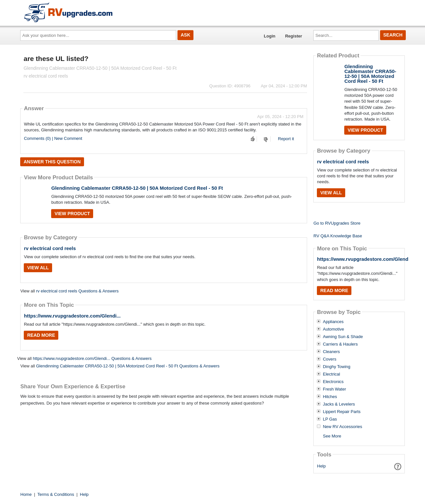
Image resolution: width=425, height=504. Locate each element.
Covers (329, 359)
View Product (72, 214)
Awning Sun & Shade (343, 337)
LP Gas (330, 419)
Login (269, 36)
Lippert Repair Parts (342, 412)
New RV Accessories (342, 427)
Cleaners (331, 352)
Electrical (331, 374)
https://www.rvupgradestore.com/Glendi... (72, 316)
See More (332, 436)
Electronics (333, 382)
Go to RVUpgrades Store (337, 223)
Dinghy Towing (336, 367)
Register (293, 36)
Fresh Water (334, 389)
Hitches (330, 397)
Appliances (333, 322)
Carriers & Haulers (340, 344)
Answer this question (52, 162)
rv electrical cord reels (50, 248)
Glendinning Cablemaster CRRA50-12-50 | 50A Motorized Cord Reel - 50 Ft (137, 188)
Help (322, 466)
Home (26, 494)
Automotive (333, 329)
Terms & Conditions (56, 494)
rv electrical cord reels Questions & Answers (78, 291)
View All (38, 268)
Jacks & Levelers (339, 404)
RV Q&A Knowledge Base (338, 236)
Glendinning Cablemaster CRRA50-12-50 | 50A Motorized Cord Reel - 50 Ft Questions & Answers (128, 366)
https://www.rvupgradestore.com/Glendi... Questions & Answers (92, 358)
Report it (286, 139)
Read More (41, 335)
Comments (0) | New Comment (53, 138)
